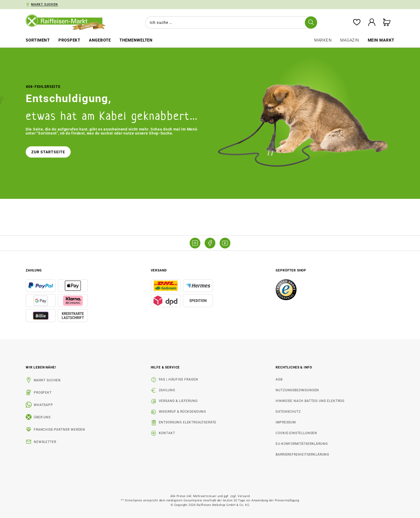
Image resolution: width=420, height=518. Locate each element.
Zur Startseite (48, 152)
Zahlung (167, 390)
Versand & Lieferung (178, 401)
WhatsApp (43, 405)
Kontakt (167, 433)
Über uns (42, 417)
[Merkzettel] (357, 23)
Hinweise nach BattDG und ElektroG (310, 401)
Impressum (286, 422)
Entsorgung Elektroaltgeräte (188, 422)
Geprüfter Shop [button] (291, 270)
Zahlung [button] (34, 270)
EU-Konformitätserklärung (302, 444)
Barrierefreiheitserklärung (302, 454)
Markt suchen (47, 380)
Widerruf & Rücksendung (182, 412)
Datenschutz (288, 412)
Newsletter (45, 442)
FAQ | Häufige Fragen (179, 379)
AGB (279, 379)
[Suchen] (311, 23)
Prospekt (43, 393)
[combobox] (230, 23)
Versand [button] (159, 270)
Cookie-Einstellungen (296, 433)
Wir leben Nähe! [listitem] (41, 367)
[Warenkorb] (387, 23)
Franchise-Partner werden (59, 430)
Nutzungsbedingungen (297, 390)
